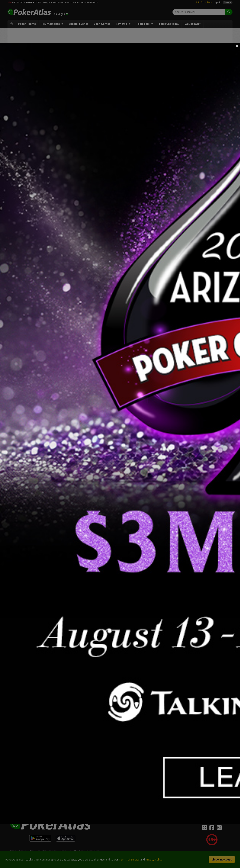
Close (237, 46)
